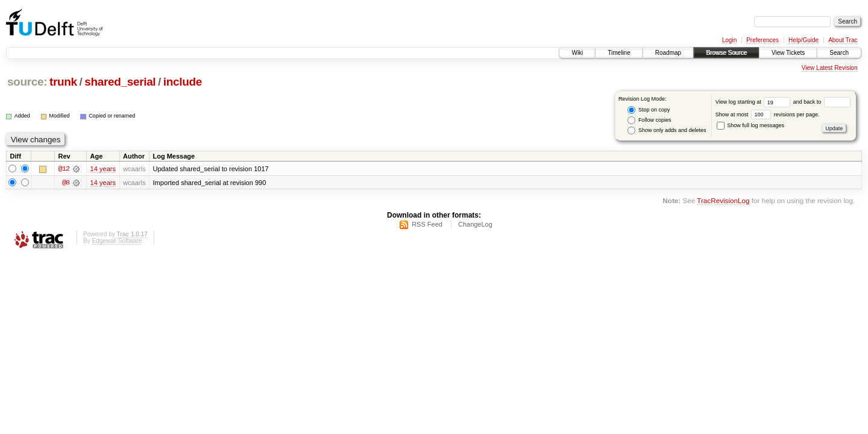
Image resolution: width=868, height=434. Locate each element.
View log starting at (754, 102)
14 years (103, 169)
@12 (64, 169)
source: (27, 82)
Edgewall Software (117, 243)
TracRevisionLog (723, 202)
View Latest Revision (830, 68)
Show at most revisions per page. (768, 115)
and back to (822, 102)
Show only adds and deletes (667, 131)
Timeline (619, 53)
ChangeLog (475, 226)
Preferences (763, 40)
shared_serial (120, 82)
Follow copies (649, 120)
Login (729, 40)
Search (839, 53)
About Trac (843, 40)
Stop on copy (649, 110)
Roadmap (668, 53)
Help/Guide (804, 40)
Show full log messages (750, 125)
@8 (66, 183)
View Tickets (788, 53)
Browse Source (726, 53)
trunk (63, 82)
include (183, 82)
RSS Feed (427, 226)
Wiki (577, 53)
